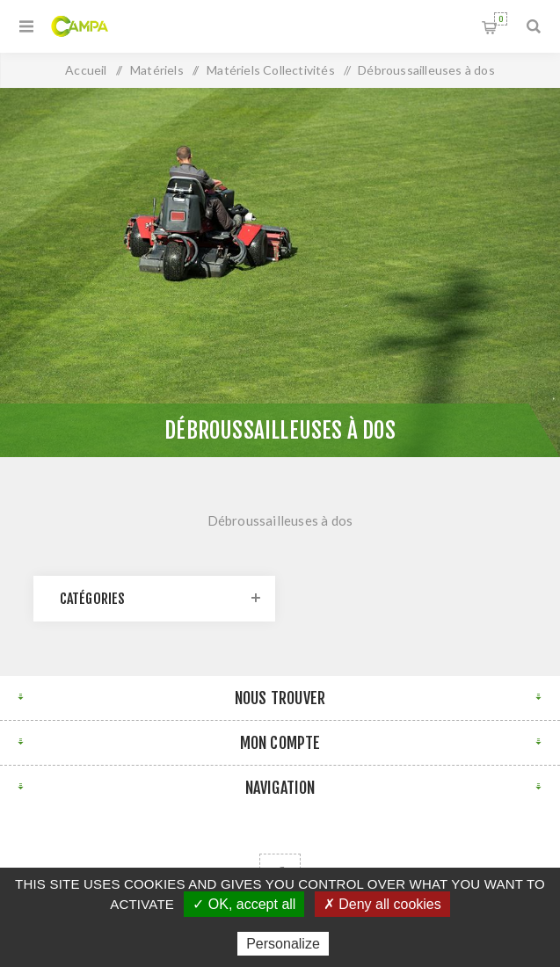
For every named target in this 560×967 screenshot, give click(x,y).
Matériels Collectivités (271, 70)
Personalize (283, 944)
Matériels (157, 70)
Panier (501, 19)
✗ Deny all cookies (382, 904)
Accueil (86, 70)
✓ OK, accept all (244, 904)
